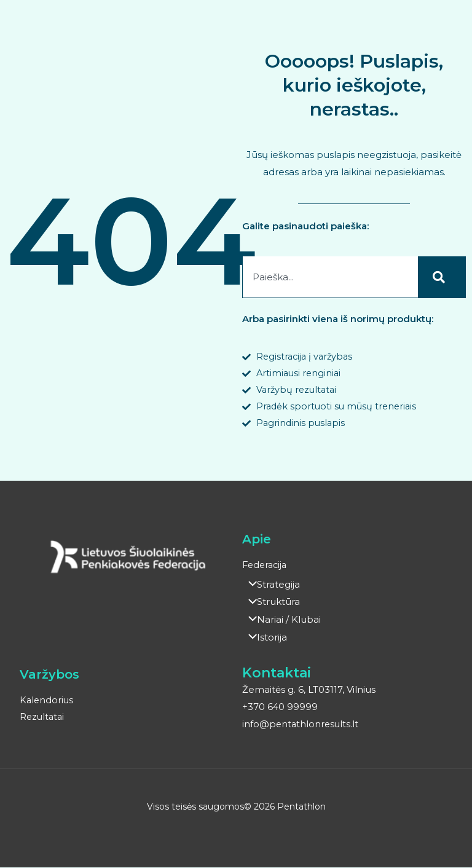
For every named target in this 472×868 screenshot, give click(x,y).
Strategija (271, 587)
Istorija (265, 639)
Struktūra (271, 605)
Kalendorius (47, 702)
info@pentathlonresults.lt (301, 725)
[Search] (442, 277)
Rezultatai (43, 718)
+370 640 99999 (280, 708)
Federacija (266, 568)
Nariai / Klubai (281, 622)
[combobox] (330, 277)
